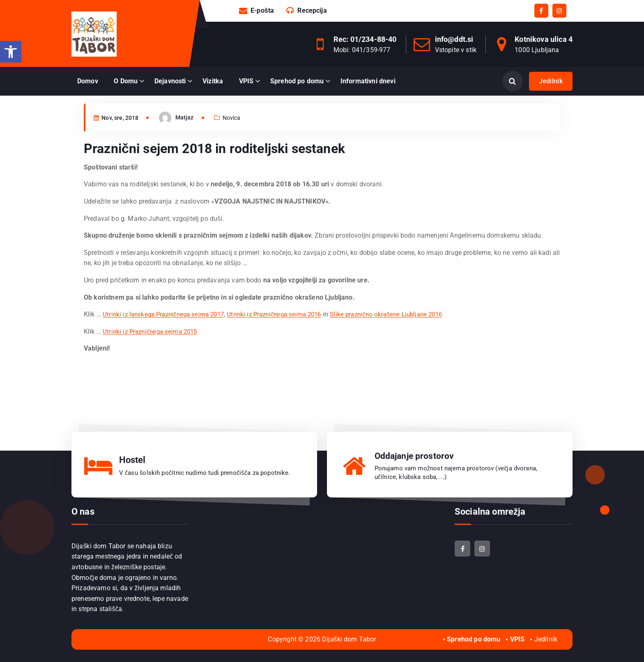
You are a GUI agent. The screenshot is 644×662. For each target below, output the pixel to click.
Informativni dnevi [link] (368, 81)
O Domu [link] (126, 81)
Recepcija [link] (312, 10)
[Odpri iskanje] (513, 81)
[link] (11, 52)
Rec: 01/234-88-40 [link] (365, 39)
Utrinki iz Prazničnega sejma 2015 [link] (153, 348)
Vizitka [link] (213, 81)
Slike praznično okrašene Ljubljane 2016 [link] (404, 331)
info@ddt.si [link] (454, 39)
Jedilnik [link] (551, 81)
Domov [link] (88, 81)
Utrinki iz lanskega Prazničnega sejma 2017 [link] (167, 331)
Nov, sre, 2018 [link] (118, 135)
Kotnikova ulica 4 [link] (544, 39)
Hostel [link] (132, 460)
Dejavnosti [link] (170, 81)
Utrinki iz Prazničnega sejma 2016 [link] (285, 331)
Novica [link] (238, 135)
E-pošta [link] (262, 10)
